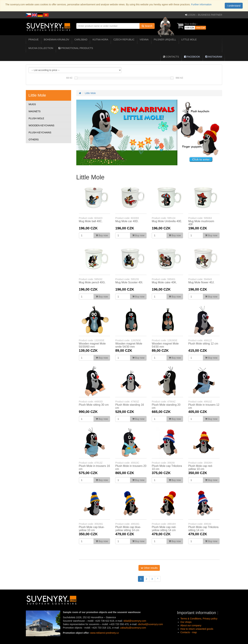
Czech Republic (124, 40)
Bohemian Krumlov (56, 40)
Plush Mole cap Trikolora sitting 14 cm (203, 529)
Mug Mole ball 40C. (91, 221)
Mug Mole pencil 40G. (92, 282)
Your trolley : (191, 24)
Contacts (171, 57)
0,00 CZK (190, 28)
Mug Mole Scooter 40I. (129, 282)
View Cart (200, 28)
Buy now (102, 235)
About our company (191, 625)
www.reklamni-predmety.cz (105, 633)
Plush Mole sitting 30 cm (94, 405)
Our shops (186, 622)
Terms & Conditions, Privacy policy (199, 619)
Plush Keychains (40, 132)
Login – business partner (205, 15)
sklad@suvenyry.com (135, 621)
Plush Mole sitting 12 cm (203, 344)
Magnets (35, 111)
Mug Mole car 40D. (127, 221)
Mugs (32, 104)
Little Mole (189, 40)
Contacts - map (189, 632)
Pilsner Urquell (165, 40)
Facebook (192, 57)
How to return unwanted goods (197, 629)
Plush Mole (36, 118)
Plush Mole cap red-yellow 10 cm (200, 467)
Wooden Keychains (41, 125)
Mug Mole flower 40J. (201, 282)
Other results (149, 568)
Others (34, 140)
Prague (33, 40)
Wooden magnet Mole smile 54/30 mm (129, 345)
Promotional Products (76, 48)
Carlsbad (81, 40)
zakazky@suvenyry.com (133, 628)
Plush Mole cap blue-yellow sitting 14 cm (128, 529)
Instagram (214, 57)
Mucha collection (41, 48)
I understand (234, 6)
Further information (201, 4)
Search (147, 26)
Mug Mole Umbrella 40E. (167, 221)
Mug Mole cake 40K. (164, 282)
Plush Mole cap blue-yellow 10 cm (92, 529)
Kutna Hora (100, 40)
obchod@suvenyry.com (150, 624)
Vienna (144, 40)
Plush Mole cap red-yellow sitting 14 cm (164, 529)
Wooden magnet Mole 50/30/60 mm (92, 345)
